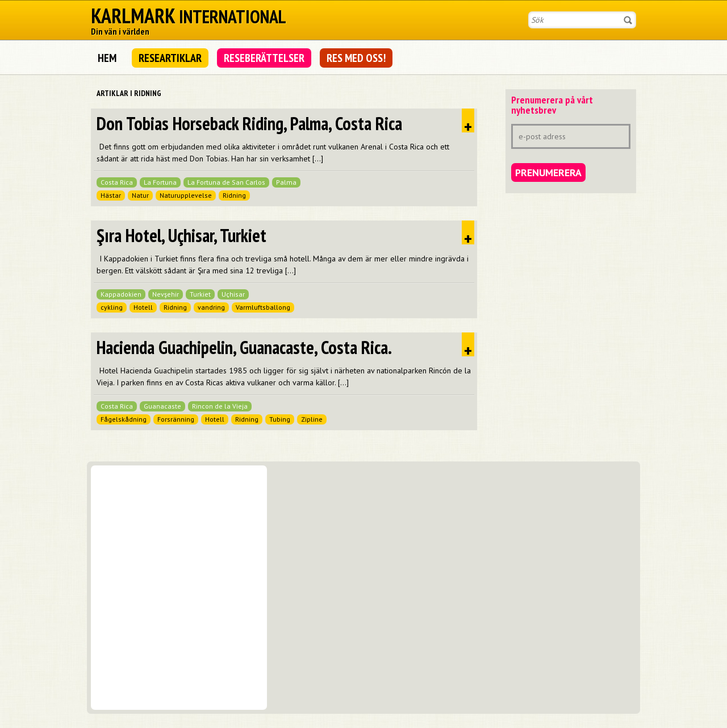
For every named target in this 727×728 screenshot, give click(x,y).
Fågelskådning (124, 419)
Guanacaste (162, 406)
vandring (211, 307)
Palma (286, 182)
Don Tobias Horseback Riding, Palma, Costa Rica (249, 123)
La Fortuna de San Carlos (226, 182)
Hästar (111, 195)
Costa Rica (117, 182)
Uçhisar (233, 294)
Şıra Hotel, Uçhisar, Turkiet (181, 235)
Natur (140, 195)
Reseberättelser (264, 58)
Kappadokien (121, 294)
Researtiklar (170, 58)
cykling (112, 307)
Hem (107, 58)
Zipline (312, 419)
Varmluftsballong (263, 307)
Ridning (234, 195)
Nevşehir (166, 294)
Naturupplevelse (186, 195)
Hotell (143, 307)
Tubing (280, 419)
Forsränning (176, 419)
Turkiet (200, 294)
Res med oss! (356, 58)
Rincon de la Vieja (220, 406)
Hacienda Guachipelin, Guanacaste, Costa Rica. (244, 347)
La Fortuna (160, 182)
